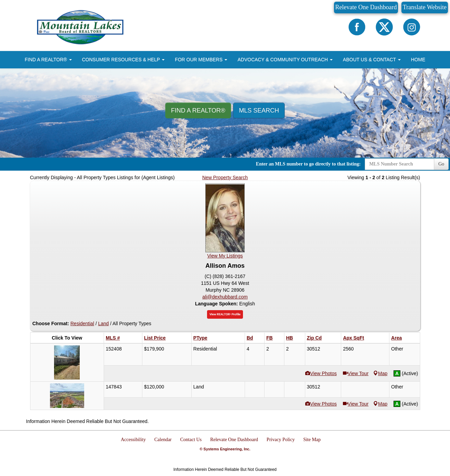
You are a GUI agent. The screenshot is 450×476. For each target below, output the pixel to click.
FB (269, 338)
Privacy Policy (281, 440)
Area (396, 338)
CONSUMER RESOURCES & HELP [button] (124, 59)
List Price (155, 338)
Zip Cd (314, 338)
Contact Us (191, 440)
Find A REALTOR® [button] (198, 110)
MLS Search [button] (259, 110)
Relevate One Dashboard (366, 7)
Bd (250, 338)
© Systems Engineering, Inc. (225, 449)
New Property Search (225, 177)
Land (104, 323)
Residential (82, 323)
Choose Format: (51, 323)
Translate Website (425, 7)
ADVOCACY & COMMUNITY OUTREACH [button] (285, 59)
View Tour (356, 373)
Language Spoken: (217, 304)
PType (200, 338)
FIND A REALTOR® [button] (48, 59)
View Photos (321, 373)
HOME (418, 59)
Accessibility (133, 440)
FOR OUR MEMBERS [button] (201, 59)
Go (441, 164)
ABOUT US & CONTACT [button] (372, 59)
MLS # (113, 338)
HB (290, 338)
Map (380, 373)
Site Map (312, 440)
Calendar (163, 440)
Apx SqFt (353, 338)
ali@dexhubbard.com (225, 297)
